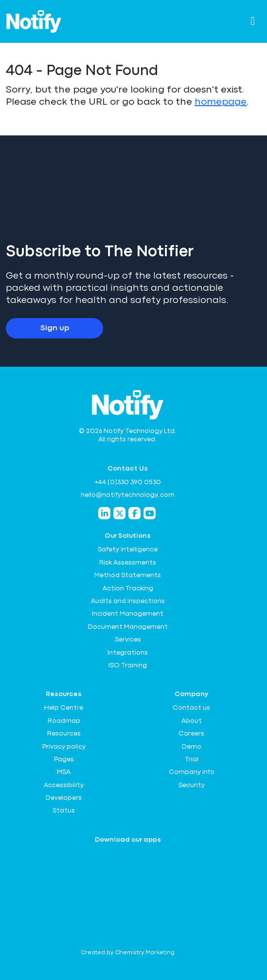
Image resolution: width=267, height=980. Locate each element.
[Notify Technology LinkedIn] (104, 513)
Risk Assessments (128, 563)
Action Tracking (128, 588)
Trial (192, 759)
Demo (192, 747)
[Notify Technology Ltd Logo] (34, 21)
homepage (221, 102)
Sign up (55, 328)
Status (64, 810)
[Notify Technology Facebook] (134, 513)
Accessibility (64, 785)
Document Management (128, 627)
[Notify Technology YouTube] (150, 513)
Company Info (192, 772)
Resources (64, 734)
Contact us (191, 708)
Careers (191, 734)
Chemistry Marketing (145, 953)
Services (128, 640)
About (192, 721)
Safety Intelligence (128, 549)
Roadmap (64, 721)
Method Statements (128, 575)
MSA (64, 772)
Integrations (128, 653)
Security (192, 785)
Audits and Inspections (128, 601)
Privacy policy (64, 747)
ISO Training (128, 665)
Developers (64, 798)
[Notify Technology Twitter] (119, 513)
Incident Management (128, 614)
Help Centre (64, 708)
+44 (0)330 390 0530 (128, 482)
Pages (64, 759)
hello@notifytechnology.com (128, 495)
